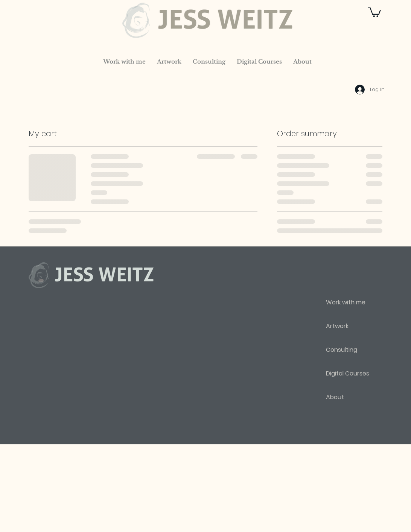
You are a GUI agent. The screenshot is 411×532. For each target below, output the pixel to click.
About (335, 397)
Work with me (346, 302)
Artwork (337, 326)
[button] (374, 12)
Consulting (342, 350)
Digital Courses (348, 373)
